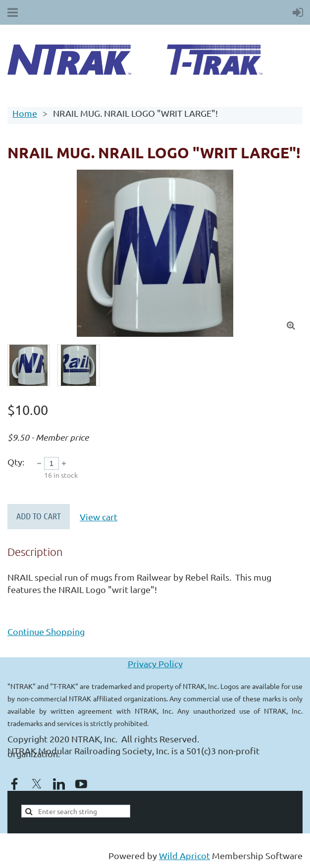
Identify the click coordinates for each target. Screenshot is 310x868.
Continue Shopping (46, 631)
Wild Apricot (184, 855)
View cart (99, 517)
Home (25, 113)
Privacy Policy (155, 663)
